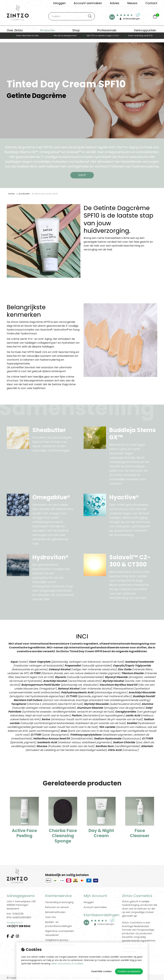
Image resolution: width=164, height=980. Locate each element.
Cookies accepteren (129, 971)
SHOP (82, 175)
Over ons (50, 917)
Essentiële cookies (102, 971)
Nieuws (132, 3)
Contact (151, 3)
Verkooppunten (145, 31)
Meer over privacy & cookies (67, 964)
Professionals (107, 31)
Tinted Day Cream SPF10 (46, 194)
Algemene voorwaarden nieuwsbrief (60, 933)
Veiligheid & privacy (57, 940)
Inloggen (59, 3)
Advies (115, 3)
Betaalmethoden (55, 912)
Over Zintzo (15, 31)
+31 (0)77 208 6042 (19, 926)
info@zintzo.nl (15, 922)
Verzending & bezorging (59, 902)
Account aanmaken (88, 3)
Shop (76, 31)
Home (11, 194)
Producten (48, 31)
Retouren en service (57, 907)
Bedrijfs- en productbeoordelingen (59, 924)
